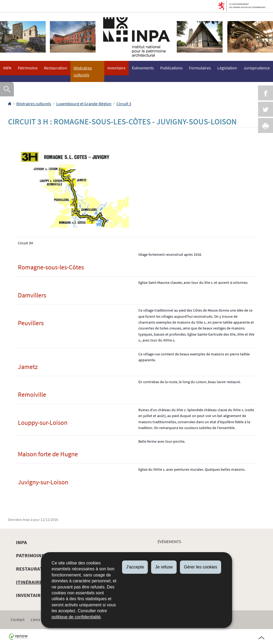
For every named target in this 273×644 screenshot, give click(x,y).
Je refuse (164, 567)
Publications (171, 68)
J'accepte (135, 567)
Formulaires (200, 68)
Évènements (143, 68)
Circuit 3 (124, 104)
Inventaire (117, 68)
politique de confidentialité (76, 617)
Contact (18, 619)
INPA (7, 68)
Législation (227, 68)
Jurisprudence (257, 68)
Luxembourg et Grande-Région (84, 104)
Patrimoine (28, 68)
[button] (7, 89)
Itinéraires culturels (83, 71)
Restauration (56, 68)
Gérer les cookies (201, 567)
